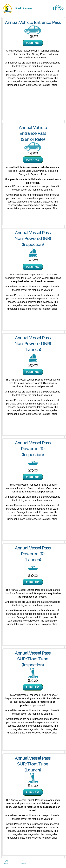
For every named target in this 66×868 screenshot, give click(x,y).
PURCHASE (33, 43)
